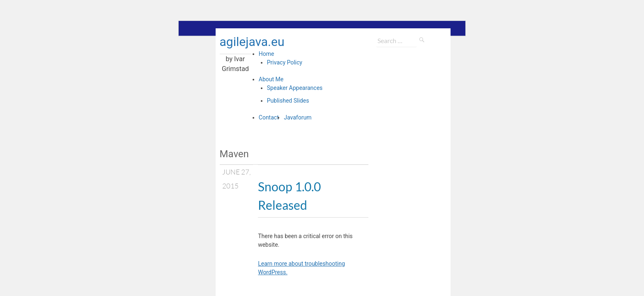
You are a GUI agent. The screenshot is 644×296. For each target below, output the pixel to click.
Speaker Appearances (295, 88)
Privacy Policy (285, 62)
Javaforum (298, 117)
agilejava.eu (252, 42)
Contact (269, 117)
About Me (271, 79)
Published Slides (288, 101)
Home (267, 54)
